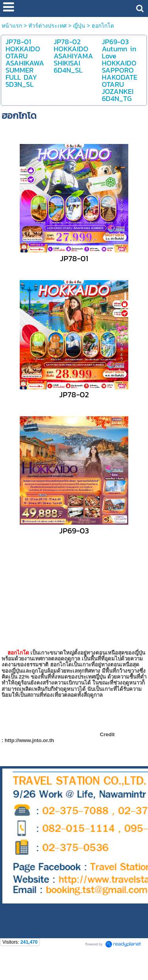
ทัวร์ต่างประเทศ (48, 26)
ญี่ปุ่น (79, 26)
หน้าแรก (12, 26)
